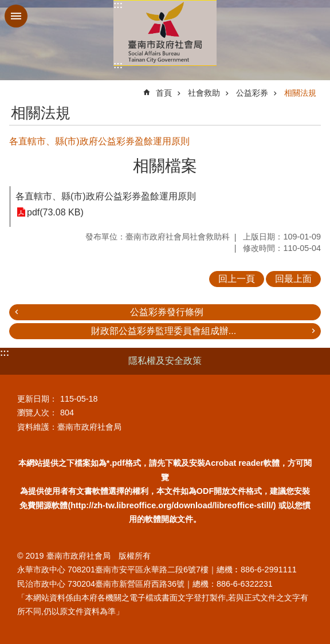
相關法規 (300, 93)
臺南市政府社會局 (165, 33)
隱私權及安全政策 (165, 361)
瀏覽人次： (37, 413)
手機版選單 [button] (16, 16)
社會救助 (204, 93)
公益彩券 (252, 93)
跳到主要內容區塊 (6, 6)
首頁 (164, 93)
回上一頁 (237, 279)
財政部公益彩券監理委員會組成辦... (164, 331)
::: (118, 5)
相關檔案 (165, 166)
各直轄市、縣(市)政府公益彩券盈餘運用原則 (106, 196)
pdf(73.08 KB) (55, 212)
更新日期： (37, 399)
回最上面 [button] (293, 279)
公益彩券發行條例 (167, 312)
